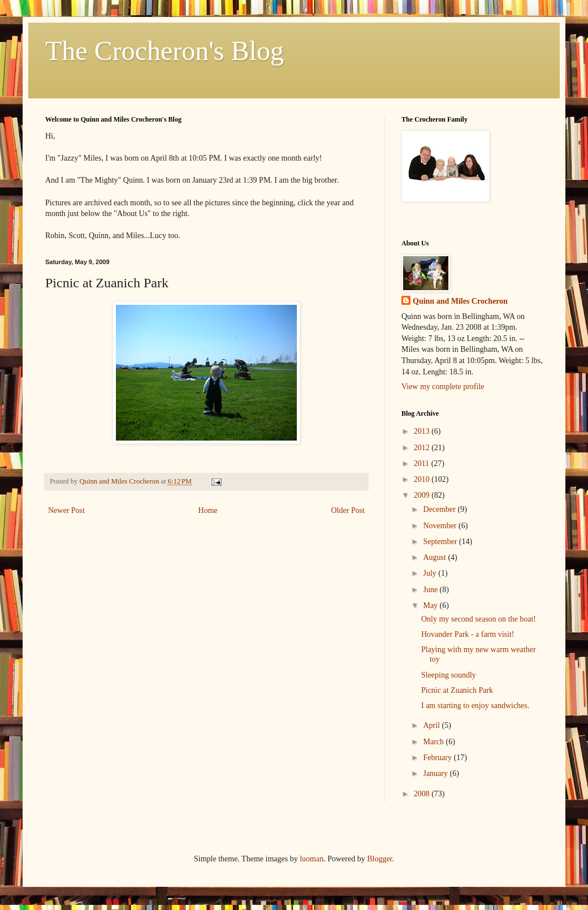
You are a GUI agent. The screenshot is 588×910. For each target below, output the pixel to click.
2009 (423, 495)
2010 (423, 479)
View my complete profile (443, 387)
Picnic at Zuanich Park (457, 690)
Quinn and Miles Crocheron (460, 301)
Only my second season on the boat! (479, 619)
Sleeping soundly (449, 675)
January (436, 773)
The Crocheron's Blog (165, 51)
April (432, 725)
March (434, 742)
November (441, 526)
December (440, 509)
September (441, 542)
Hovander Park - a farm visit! (468, 634)
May (431, 605)
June (431, 590)
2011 (423, 463)
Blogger (379, 859)
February (438, 758)
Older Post (348, 510)
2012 (423, 448)
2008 (423, 794)
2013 (423, 431)
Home (208, 510)
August (435, 557)
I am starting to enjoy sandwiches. (475, 706)
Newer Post (66, 510)
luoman (312, 859)
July (431, 573)
